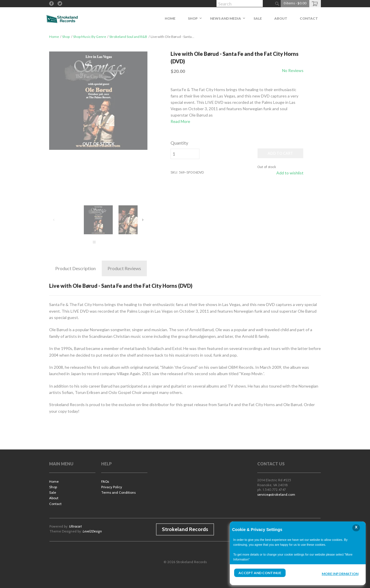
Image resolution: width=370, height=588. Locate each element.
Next (143, 220)
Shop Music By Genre (90, 37)
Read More (180, 121)
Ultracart (75, 526)
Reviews (124, 268)
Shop (66, 37)
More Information (340, 574)
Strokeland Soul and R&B (128, 37)
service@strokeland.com (276, 494)
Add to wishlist (290, 173)
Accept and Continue (260, 573)
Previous (54, 220)
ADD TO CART (280, 153)
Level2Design (92, 531)
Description (75, 268)
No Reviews (293, 70)
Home (54, 37)
